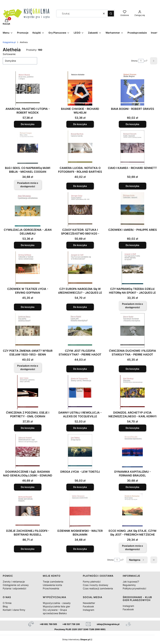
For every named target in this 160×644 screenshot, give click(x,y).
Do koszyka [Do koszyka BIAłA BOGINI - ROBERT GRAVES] (132, 124)
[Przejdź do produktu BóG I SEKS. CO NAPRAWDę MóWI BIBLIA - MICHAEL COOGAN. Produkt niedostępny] (28, 148)
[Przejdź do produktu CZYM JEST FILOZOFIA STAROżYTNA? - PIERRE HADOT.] (80, 330)
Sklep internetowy (76, 639)
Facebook (88, 606)
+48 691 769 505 (48, 624)
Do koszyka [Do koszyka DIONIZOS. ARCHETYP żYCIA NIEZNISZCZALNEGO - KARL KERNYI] (132, 428)
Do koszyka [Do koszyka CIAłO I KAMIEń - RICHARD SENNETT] (132, 186)
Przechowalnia (51, 588)
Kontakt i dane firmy (14, 610)
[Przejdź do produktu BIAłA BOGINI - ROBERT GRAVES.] (132, 88)
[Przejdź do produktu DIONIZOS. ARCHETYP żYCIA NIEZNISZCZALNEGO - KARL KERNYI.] (132, 392)
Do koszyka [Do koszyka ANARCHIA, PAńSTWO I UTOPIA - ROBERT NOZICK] (28, 124)
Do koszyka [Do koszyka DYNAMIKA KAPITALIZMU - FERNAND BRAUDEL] (132, 487)
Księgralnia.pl (9, 42)
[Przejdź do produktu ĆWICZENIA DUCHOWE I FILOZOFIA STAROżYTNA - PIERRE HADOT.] (132, 330)
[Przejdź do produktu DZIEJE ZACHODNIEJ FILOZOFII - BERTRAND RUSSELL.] (28, 510)
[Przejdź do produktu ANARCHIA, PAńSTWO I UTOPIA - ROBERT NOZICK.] (28, 88)
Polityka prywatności (134, 588)
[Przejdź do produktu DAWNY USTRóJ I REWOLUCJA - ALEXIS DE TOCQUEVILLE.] (80, 392)
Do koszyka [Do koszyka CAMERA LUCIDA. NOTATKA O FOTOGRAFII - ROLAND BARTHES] (80, 186)
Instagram (89, 610)
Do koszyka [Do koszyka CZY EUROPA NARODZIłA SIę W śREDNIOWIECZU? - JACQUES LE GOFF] (80, 307)
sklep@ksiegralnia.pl (108, 624)
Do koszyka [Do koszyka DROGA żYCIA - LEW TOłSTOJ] (80, 487)
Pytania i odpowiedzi (14, 588)
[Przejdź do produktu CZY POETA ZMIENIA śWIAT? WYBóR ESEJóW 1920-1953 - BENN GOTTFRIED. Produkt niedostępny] (28, 330)
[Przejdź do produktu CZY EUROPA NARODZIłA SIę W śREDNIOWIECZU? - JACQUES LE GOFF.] (80, 268)
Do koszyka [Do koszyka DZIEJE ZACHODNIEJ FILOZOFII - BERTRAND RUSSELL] (28, 549)
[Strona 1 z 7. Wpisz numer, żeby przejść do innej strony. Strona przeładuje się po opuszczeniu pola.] (141, 61)
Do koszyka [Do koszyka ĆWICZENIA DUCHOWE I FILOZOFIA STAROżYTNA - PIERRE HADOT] (132, 369)
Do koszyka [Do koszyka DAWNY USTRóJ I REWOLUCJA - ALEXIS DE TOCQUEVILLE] (80, 428)
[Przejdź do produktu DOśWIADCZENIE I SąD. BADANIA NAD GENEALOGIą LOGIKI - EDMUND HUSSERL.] (28, 451)
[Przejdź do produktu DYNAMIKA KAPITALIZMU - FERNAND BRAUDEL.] (132, 451)
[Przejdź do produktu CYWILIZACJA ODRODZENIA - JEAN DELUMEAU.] (28, 209)
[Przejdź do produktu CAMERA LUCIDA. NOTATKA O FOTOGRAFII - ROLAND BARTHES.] (80, 148)
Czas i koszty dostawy (96, 585)
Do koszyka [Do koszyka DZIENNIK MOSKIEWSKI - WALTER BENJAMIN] (80, 549)
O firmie (7, 603)
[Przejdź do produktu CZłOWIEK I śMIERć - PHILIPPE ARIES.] (132, 209)
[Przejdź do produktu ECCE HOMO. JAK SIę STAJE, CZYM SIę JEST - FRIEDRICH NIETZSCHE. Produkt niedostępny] (132, 510)
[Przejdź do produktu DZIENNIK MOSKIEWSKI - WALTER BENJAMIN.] (80, 510)
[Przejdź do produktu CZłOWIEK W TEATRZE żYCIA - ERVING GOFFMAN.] (28, 268)
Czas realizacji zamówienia (98, 588)
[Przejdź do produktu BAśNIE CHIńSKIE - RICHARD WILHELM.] (80, 88)
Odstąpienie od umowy (16, 585)
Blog (5, 606)
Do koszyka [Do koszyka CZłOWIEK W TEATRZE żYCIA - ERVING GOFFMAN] (28, 307)
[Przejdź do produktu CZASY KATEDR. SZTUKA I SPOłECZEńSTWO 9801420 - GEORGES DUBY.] (80, 209)
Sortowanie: (9, 54)
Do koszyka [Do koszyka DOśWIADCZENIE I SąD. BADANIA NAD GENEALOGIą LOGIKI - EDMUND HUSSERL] (28, 487)
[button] (111, 14)
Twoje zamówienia (53, 582)
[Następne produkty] (137, 560)
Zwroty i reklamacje (14, 582)
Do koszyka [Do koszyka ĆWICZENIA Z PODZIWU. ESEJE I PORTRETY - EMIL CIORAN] (28, 428)
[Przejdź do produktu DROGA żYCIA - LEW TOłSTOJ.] (80, 451)
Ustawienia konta (52, 585)
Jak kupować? (131, 582)
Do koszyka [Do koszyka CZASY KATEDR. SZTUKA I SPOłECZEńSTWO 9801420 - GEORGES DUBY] (80, 245)
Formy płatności (92, 582)
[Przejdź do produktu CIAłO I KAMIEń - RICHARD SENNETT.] (132, 148)
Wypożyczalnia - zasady (57, 603)
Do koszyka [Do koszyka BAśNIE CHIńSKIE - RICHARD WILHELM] (80, 124)
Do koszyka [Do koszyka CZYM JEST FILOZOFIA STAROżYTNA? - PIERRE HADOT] (80, 369)
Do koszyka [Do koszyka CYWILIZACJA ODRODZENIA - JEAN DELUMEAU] (28, 245)
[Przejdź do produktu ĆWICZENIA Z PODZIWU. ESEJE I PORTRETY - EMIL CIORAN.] (28, 392)
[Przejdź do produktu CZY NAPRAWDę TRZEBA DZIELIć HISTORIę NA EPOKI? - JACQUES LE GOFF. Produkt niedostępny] (132, 268)
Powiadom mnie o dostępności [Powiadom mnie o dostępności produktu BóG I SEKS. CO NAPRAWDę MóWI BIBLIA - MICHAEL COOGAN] (28, 185)
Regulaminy (129, 585)
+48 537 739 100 (71, 624)
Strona (134, 61)
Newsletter (89, 603)
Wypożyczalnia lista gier (56, 606)
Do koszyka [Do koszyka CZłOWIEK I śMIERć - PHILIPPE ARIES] (132, 245)
